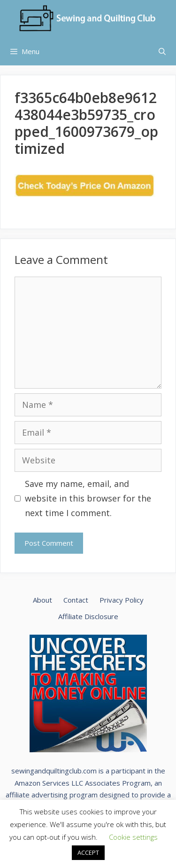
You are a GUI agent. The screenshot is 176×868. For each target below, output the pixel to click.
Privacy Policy (122, 600)
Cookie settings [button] (133, 837)
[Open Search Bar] (162, 51)
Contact (76, 600)
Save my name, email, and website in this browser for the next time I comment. (88, 498)
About (42, 600)
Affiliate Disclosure (88, 616)
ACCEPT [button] (88, 852)
